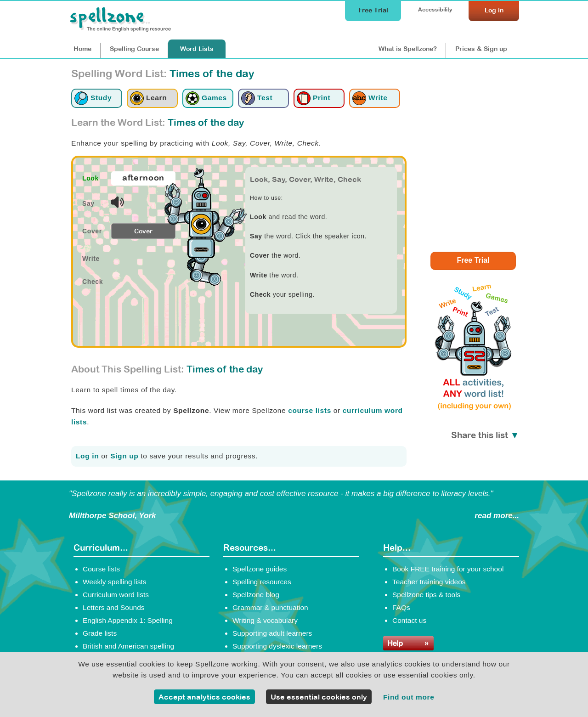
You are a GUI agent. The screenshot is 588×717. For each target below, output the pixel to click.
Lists (197, 49)
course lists (310, 410)
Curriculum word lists (116, 595)
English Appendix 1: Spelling (128, 620)
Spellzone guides (260, 569)
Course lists (101, 569)
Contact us (409, 620)
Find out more (409, 697)
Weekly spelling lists (115, 582)
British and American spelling (128, 646)
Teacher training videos (429, 582)
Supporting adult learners (272, 633)
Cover (143, 231)
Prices (481, 49)
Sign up (124, 456)
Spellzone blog (256, 595)
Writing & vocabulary (265, 620)
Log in (87, 456)
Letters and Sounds (114, 607)
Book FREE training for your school (448, 569)
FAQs (401, 607)
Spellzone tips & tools (426, 595)
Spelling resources (262, 582)
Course (134, 49)
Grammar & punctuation (270, 607)
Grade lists (100, 633)
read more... (497, 516)
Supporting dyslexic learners (277, 646)
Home (82, 49)
